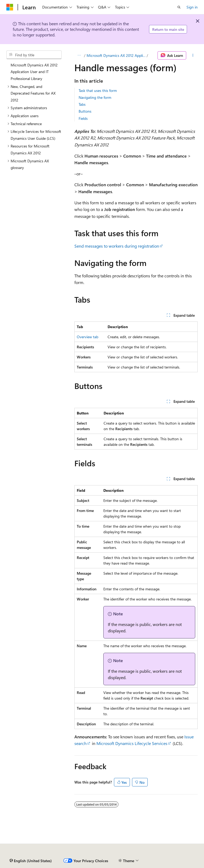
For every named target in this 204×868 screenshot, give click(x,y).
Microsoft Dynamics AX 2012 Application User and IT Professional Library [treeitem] (34, 72)
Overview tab (88, 337)
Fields (83, 118)
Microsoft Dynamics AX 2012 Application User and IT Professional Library (116, 55)
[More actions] (193, 56)
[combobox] (34, 55)
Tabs (82, 104)
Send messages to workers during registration (117, 246)
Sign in (192, 7)
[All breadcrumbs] (79, 56)
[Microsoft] (10, 7)
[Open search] (179, 7)
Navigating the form (95, 97)
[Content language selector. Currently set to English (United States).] (31, 861)
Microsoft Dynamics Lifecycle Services (132, 743)
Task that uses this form (98, 90)
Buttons (85, 111)
